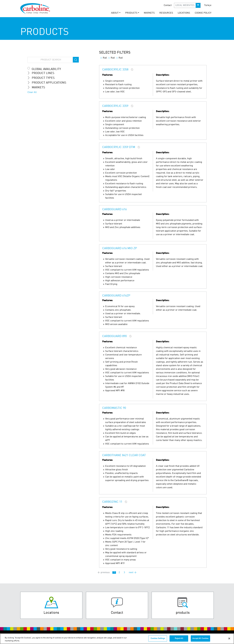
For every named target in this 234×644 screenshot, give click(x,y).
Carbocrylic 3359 (115, 106)
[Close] (229, 640)
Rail (104, 58)
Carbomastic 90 (114, 408)
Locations (184, 13)
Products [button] (131, 13)
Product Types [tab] (42, 78)
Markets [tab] (37, 87)
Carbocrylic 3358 (115, 70)
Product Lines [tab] (42, 73)
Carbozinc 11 (112, 502)
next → (133, 573)
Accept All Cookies (200, 640)
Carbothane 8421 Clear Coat (124, 455)
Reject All (179, 640)
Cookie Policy (203, 13)
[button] (187, 5)
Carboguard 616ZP (116, 296)
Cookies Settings (158, 640)
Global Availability (46, 69)
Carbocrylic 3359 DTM (119, 147)
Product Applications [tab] (48, 83)
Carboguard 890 (114, 336)
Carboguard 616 (114, 209)
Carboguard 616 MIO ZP (120, 248)
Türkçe (208, 5)
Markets (149, 13)
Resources (166, 13)
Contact (168, 5)
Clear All (32, 92)
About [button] (115, 13)
